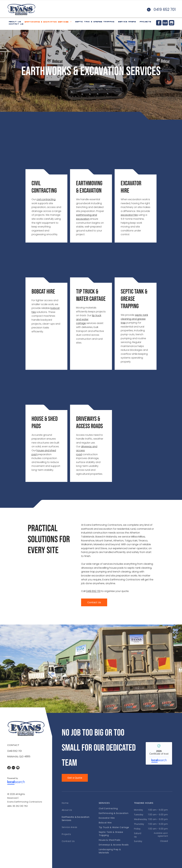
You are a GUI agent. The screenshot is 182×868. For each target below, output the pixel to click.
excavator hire (129, 215)
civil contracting (46, 199)
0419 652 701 (165, 10)
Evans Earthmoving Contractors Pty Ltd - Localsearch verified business (159, 753)
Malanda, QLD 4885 (19, 756)
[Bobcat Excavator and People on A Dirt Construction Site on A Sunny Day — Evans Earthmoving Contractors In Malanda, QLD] (46, 264)
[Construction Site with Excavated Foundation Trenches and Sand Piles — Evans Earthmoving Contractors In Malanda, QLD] (46, 392)
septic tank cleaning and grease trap (134, 319)
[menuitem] (15, 22)
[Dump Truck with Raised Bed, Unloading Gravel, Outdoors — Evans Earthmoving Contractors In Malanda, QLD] (91, 156)
